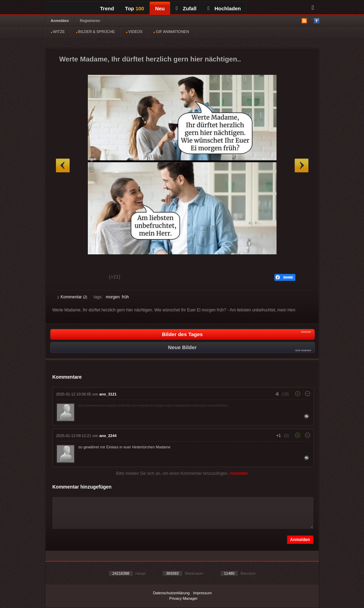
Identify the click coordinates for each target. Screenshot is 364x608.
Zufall (186, 8)
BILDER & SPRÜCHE (95, 32)
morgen (113, 297)
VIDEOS (134, 32)
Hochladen (224, 8)
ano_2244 (108, 436)
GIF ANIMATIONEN (171, 32)
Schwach (91, 278)
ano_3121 (108, 394)
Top (134, 8)
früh (125, 297)
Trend (107, 8)
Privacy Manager (184, 598)
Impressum (202, 593)
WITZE (58, 32)
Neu (160, 8)
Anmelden (60, 21)
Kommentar (73, 297)
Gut (65, 278)
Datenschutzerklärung (171, 593)
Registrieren (90, 21)
